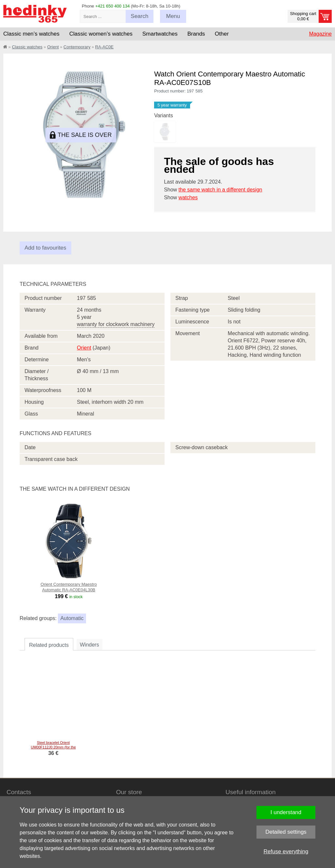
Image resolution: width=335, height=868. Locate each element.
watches (188, 197)
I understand (286, 812)
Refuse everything (286, 852)
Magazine (320, 34)
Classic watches (27, 47)
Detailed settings (286, 832)
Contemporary (77, 47)
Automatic (72, 618)
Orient (53, 47)
